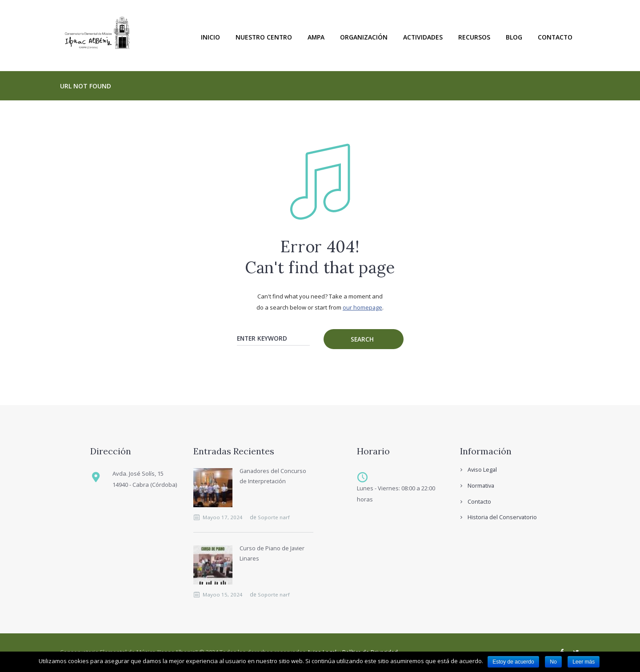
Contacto (555, 37)
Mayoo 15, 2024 (224, 595)
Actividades (423, 37)
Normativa (482, 486)
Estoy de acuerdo (513, 662)
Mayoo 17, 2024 (224, 518)
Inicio (210, 37)
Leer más (584, 662)
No (553, 662)
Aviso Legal (483, 470)
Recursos (474, 37)
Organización (364, 37)
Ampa (316, 37)
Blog (514, 37)
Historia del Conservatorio (503, 517)
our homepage (363, 307)
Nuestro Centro (264, 37)
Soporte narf (275, 518)
